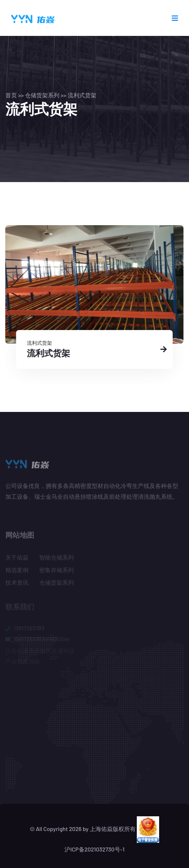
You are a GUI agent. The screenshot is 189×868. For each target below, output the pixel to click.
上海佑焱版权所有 (113, 829)
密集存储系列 (57, 571)
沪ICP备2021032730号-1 (94, 849)
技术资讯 (17, 584)
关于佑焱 (17, 559)
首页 (11, 95)
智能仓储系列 (57, 559)
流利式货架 (82, 95)
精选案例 (17, 571)
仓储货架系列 (42, 95)
